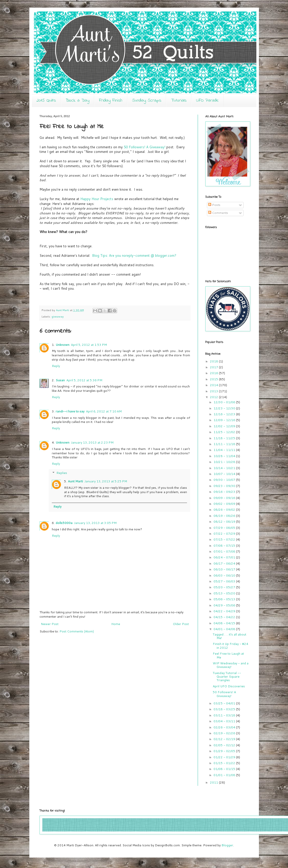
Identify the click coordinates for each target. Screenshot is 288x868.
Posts (214, 205)
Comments (218, 213)
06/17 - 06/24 (225, 563)
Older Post (181, 624)
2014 (214, 385)
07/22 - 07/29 (225, 534)
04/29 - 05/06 (225, 605)
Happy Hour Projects (97, 199)
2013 (214, 391)
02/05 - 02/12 (225, 745)
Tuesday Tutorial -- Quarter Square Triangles (227, 677)
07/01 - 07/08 (225, 551)
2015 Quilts (46, 101)
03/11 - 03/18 (225, 715)
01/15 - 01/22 (225, 763)
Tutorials (179, 101)
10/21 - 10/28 (225, 462)
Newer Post (50, 624)
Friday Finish (111, 101)
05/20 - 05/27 (225, 587)
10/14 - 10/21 (225, 468)
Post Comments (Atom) (77, 631)
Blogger (227, 845)
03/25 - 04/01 (225, 703)
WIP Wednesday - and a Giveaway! (231, 665)
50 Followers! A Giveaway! (145, 147)
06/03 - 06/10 (225, 575)
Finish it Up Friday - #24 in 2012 (230, 646)
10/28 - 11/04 (225, 456)
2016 (214, 373)
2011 (214, 782)
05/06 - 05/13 (225, 599)
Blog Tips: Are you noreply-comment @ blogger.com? (134, 255)
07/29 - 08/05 (225, 528)
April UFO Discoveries (229, 686)
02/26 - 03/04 (225, 727)
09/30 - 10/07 (225, 480)
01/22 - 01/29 (225, 757)
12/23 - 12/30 (225, 408)
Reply (56, 366)
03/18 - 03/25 (225, 709)
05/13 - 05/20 (225, 593)
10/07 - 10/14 (225, 474)
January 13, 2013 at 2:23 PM (92, 442)
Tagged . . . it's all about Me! (229, 636)
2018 (214, 361)
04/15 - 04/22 (225, 617)
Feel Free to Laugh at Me (228, 655)
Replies (62, 473)
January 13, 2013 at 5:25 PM (106, 481)
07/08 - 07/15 (225, 546)
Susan (60, 380)
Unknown (62, 345)
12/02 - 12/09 (225, 426)
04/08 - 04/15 (225, 623)
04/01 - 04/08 (225, 629)
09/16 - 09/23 (225, 492)
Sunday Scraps (147, 101)
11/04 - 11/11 (225, 450)
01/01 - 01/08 (225, 775)
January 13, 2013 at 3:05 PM (95, 523)
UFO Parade (208, 101)
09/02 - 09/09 (225, 504)
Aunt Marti (75, 481)
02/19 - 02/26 (225, 733)
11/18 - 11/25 (225, 438)
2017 (214, 367)
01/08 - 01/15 (225, 769)
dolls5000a (64, 523)
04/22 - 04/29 (225, 611)
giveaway (58, 316)
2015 (214, 379)
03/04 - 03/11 (225, 721)
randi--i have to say (70, 411)
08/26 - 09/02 (225, 510)
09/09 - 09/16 (225, 498)
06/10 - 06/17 (225, 569)
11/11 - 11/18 (225, 444)
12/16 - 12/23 (225, 414)
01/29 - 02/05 (225, 751)
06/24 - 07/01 (225, 557)
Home (116, 624)
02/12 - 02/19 (225, 739)
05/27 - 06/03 (225, 581)
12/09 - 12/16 (225, 420)
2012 (214, 397)
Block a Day (77, 101)
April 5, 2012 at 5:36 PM (84, 380)
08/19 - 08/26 (225, 516)
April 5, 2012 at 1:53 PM (89, 345)
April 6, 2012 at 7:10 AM (104, 411)
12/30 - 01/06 (225, 402)
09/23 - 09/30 (225, 486)
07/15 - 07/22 (225, 539)
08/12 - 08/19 (225, 522)
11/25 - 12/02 (225, 432)
